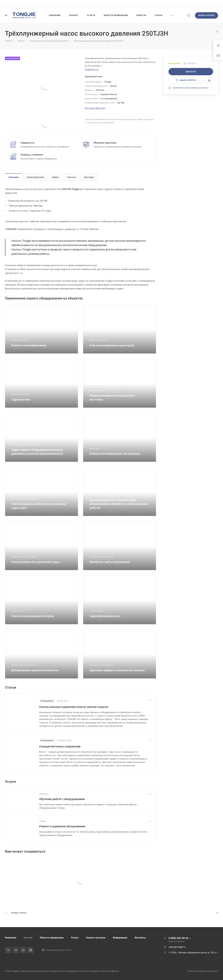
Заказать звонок (176, 941)
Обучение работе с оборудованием (62, 799)
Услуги (75, 938)
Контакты (140, 938)
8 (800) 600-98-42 (178, 938)
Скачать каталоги (96, 938)
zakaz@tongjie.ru (177, 947)
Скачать (72, 177)
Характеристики (35, 177)
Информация (120, 938)
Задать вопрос (207, 15)
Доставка (89, 177)
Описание (14, 177)
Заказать (191, 72)
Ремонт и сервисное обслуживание (62, 826)
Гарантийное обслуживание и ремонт (191, 88)
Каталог (28, 938)
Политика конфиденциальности (203, 971)
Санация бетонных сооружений (60, 746)
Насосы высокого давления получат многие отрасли (74, 707)
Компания (11, 938)
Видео (56, 177)
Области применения (52, 938)
